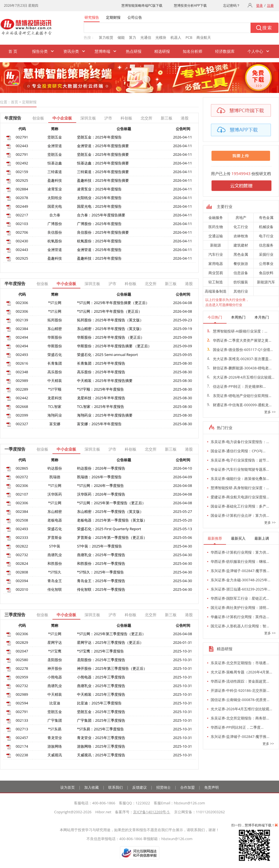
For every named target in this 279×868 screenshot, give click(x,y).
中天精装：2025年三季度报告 (101, 694)
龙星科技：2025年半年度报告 (101, 398)
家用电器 (216, 264)
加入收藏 (92, 787)
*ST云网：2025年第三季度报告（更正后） (111, 634)
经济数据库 (225, 51)
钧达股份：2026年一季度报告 (101, 468)
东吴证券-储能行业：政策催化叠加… (240, 479)
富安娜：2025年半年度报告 (99, 424)
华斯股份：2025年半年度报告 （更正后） (111, 337)
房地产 (241, 217)
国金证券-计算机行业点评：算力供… (240, 515)
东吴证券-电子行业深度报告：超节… (240, 460)
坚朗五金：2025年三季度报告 (101, 712)
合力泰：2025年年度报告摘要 (101, 215)
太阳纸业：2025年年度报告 (99, 198)
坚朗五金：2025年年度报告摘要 (103, 154)
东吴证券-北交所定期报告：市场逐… (240, 663)
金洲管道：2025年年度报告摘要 (103, 146)
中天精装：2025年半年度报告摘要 (105, 381)
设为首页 (68, 787)
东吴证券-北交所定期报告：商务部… (240, 718)
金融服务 (216, 217)
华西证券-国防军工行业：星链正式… (240, 598)
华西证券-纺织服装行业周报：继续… (240, 561)
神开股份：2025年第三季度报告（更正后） (112, 668)
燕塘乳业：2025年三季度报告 (101, 686)
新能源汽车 (266, 282)
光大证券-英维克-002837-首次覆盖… (239, 359)
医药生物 (216, 227)
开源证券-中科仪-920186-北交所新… (240, 690)
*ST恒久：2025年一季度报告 (100, 572)
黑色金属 (241, 254)
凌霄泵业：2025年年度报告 (99, 189)
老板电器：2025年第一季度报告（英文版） (112, 520)
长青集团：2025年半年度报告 (101, 363)
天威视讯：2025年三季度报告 (101, 755)
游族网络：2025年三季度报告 (101, 746)
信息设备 (241, 273)
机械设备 (266, 227)
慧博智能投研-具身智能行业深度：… (240, 488)
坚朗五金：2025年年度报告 (99, 137)
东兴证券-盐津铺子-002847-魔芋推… (240, 571)
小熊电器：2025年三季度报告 (101, 677)
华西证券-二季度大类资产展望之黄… (239, 340)
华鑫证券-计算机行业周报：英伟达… (240, 617)
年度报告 (13, 118)
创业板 (38, 118)
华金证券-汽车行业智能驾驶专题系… (240, 469)
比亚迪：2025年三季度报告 (99, 703)
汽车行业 (216, 254)
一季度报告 (15, 449)
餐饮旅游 (241, 264)
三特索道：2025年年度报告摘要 (103, 172)
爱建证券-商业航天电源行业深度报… (240, 497)
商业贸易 (216, 273)
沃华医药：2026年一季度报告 (101, 494)
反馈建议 (139, 787)
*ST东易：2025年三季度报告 (100, 729)
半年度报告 (15, 283)
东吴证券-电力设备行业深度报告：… (240, 442)
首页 (15, 102)
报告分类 (40, 51)
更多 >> (270, 412)
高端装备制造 (216, 291)
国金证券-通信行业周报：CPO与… (238, 451)
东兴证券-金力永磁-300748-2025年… (240, 580)
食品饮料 (266, 273)
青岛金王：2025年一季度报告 (101, 581)
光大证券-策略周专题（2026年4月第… (241, 672)
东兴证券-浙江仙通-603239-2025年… (240, 589)
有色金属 (266, 217)
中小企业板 (62, 118)
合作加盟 (187, 787)
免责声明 (211, 787)
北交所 (146, 118)
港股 (185, 118)
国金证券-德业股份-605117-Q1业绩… (240, 350)
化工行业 (241, 227)
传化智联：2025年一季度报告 (101, 589)
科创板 (126, 118)
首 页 (13, 51)
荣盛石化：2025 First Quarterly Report (109, 529)
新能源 (216, 245)
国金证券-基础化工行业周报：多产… (240, 506)
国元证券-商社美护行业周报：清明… (240, 608)
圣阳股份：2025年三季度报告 (101, 660)
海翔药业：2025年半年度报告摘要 (105, 415)
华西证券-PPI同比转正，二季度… (237, 727)
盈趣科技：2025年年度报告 (99, 258)
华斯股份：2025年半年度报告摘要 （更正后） (114, 346)
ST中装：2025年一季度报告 (99, 546)
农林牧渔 (241, 236)
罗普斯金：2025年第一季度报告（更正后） (112, 537)
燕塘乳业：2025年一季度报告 (101, 555)
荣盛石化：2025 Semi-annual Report (107, 355)
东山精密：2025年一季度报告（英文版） (110, 511)
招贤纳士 (163, 787)
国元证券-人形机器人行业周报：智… (240, 626)
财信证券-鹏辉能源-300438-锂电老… (239, 368)
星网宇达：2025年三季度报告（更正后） (110, 642)
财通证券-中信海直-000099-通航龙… (239, 405)
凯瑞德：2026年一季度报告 (99, 477)
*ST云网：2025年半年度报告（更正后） (110, 311)
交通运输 (216, 236)
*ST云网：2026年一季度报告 (100, 486)
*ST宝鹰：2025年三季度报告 (100, 651)
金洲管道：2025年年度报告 (99, 250)
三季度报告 (15, 614)
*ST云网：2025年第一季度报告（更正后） (111, 503)
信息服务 (266, 245)
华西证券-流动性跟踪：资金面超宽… (240, 681)
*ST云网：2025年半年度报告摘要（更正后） (113, 303)
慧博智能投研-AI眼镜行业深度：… (237, 331)
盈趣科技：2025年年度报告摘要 (103, 180)
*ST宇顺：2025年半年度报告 (100, 389)
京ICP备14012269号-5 (152, 812)
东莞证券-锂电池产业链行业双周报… (239, 396)
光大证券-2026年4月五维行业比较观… (241, 377)
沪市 (108, 118)
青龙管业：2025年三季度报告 (101, 738)
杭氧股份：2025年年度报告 (99, 241)
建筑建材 (241, 245)
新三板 (167, 118)
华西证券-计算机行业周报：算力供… (240, 552)
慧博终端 (102, 51)
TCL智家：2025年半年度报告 (101, 406)
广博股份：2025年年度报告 (99, 224)
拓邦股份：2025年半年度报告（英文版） (110, 320)
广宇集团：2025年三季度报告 (101, 720)
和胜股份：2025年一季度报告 (101, 563)
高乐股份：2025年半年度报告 (101, 372)
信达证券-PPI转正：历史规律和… (236, 386)
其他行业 (241, 291)
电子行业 (266, 236)
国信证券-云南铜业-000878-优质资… (240, 700)
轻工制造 (216, 282)
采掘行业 (266, 254)
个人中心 (255, 51)
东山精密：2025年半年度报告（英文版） (110, 329)
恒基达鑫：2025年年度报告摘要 (103, 163)
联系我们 (116, 787)
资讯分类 (71, 51)
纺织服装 (241, 282)
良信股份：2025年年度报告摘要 (103, 232)
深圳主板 (88, 118)
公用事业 (266, 264)
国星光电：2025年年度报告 (99, 206)
